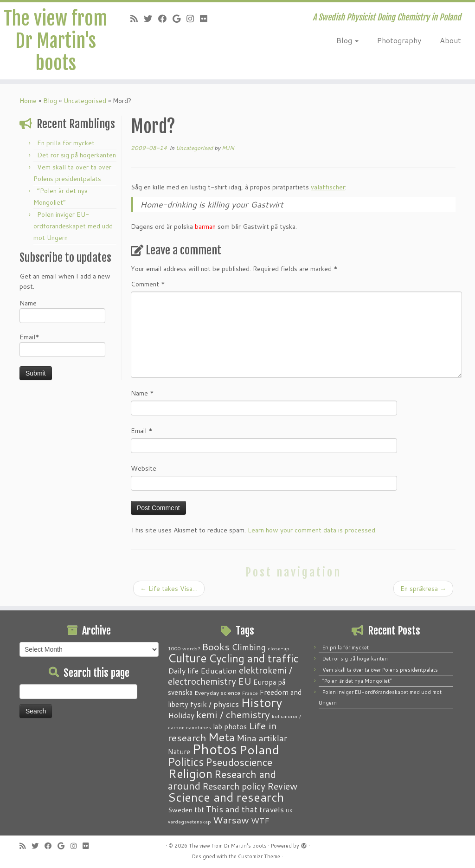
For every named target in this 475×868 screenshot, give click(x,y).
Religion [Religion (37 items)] (190, 773)
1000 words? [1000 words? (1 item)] (184, 648)
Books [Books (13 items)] (216, 647)
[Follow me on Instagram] (193, 19)
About (450, 40)
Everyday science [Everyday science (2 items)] (217, 693)
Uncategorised (85, 101)
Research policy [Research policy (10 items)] (234, 786)
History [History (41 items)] (261, 702)
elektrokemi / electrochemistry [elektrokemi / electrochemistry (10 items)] (230, 676)
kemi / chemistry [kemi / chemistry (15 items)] (233, 714)
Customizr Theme (259, 856)
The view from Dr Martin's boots (55, 41)
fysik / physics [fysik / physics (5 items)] (215, 704)
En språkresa (423, 589)
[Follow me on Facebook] (165, 19)
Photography (399, 40)
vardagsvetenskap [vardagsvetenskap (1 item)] (189, 821)
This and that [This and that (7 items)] (232, 809)
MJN (228, 148)
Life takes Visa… (169, 589)
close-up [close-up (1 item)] (279, 648)
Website (144, 468)
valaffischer (328, 187)
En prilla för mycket (66, 143)
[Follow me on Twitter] (151, 19)
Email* (62, 345)
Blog (347, 40)
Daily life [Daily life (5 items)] (183, 670)
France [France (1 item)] (250, 693)
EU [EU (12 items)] (245, 681)
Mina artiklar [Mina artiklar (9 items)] (262, 738)
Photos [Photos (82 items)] (215, 749)
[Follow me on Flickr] (207, 19)
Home (28, 101)
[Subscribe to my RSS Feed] (137, 19)
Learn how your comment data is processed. (312, 530)
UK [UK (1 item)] (289, 810)
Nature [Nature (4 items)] (179, 751)
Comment (148, 284)
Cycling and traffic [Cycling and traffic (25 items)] (254, 658)
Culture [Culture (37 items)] (187, 658)
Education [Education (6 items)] (219, 670)
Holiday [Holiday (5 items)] (181, 715)
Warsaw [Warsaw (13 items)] (231, 820)
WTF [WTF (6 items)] (260, 820)
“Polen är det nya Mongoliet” (357, 681)
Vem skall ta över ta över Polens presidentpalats (380, 670)
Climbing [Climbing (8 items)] (249, 647)
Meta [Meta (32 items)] (221, 737)
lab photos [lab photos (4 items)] (230, 726)
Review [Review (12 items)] (282, 786)
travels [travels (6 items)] (272, 809)
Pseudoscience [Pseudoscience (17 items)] (239, 762)
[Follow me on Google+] (180, 19)
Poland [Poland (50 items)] (259, 750)
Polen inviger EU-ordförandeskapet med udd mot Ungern (73, 226)
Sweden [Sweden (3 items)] (180, 810)
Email (142, 431)
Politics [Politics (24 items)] (186, 762)
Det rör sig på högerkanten (77, 155)
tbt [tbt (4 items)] (199, 810)
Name (62, 311)
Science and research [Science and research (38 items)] (226, 797)
